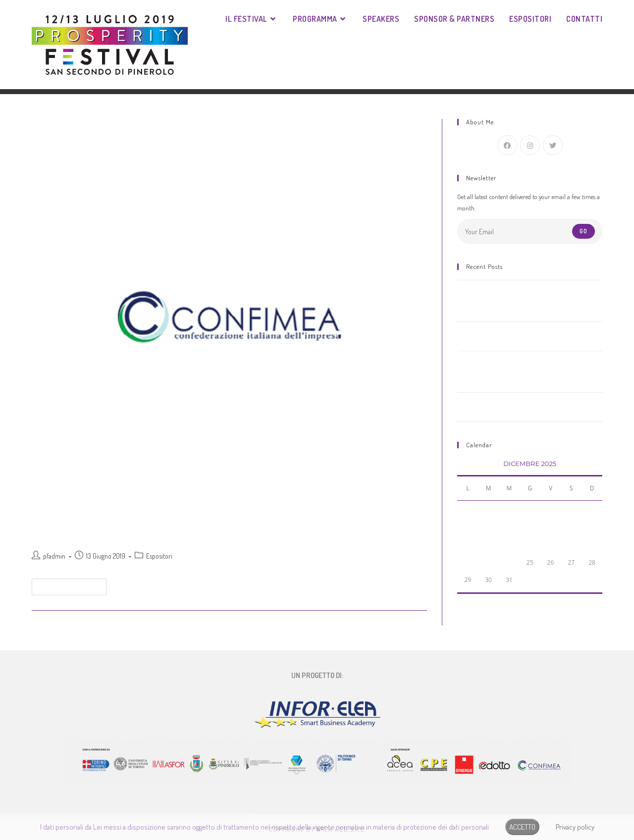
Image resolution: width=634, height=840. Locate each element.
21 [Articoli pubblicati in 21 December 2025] (592, 545)
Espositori (159, 556)
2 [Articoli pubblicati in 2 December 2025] (489, 510)
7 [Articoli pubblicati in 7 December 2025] (592, 510)
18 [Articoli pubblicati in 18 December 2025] (530, 545)
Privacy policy (575, 827)
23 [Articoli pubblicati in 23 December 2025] (488, 562)
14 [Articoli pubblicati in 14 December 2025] (592, 528)
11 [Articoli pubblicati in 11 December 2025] (530, 528)
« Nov (464, 599)
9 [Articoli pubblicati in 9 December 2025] (489, 528)
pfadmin (54, 556)
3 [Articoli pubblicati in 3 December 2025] (509, 510)
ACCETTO (522, 827)
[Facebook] (507, 145)
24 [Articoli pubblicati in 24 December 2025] (509, 562)
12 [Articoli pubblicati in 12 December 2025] (551, 528)
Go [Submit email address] (583, 231)
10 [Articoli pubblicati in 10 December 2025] (509, 528)
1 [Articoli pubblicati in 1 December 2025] (468, 510)
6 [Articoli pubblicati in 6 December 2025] (571, 510)
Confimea (56, 532)
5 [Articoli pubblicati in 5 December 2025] (551, 510)
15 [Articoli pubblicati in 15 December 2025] (468, 545)
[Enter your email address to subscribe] (530, 231)
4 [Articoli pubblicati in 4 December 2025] (530, 510)
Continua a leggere (73, 584)
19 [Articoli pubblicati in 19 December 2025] (551, 545)
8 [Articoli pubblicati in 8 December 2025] (468, 528)
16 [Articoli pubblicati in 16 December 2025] (488, 545)
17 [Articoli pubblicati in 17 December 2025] (509, 545)
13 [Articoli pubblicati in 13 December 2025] (571, 528)
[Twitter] (553, 145)
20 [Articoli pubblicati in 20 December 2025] (571, 545)
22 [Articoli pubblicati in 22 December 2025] (468, 562)
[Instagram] (530, 145)
